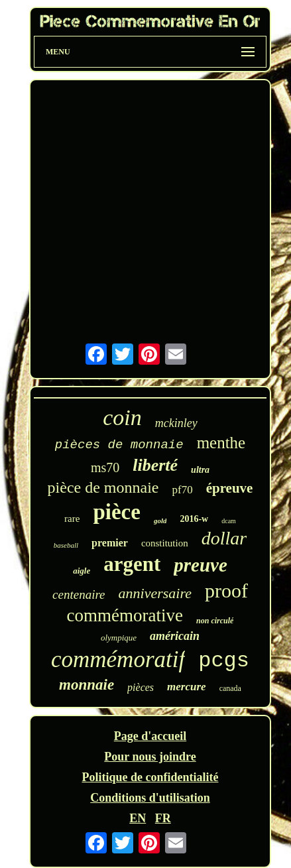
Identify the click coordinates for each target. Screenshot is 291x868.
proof (226, 590)
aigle (82, 571)
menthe (221, 443)
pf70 (182, 490)
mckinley (176, 423)
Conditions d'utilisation (150, 798)
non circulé (215, 621)
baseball (66, 545)
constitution (165, 543)
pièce (116, 512)
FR (163, 818)
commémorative (125, 615)
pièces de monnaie (119, 445)
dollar (224, 538)
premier (110, 543)
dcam (229, 521)
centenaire (79, 594)
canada (230, 688)
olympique (119, 638)
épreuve (230, 488)
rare (72, 519)
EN (138, 818)
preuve (201, 565)
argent (132, 564)
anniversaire (155, 593)
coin (122, 417)
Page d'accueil (150, 736)
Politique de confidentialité (150, 777)
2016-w (194, 519)
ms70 (105, 467)
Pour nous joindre (150, 757)
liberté (155, 465)
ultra (200, 470)
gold (160, 521)
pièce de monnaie (103, 487)
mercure (187, 687)
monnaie (87, 685)
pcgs (224, 661)
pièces (141, 687)
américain (175, 636)
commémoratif (118, 659)
